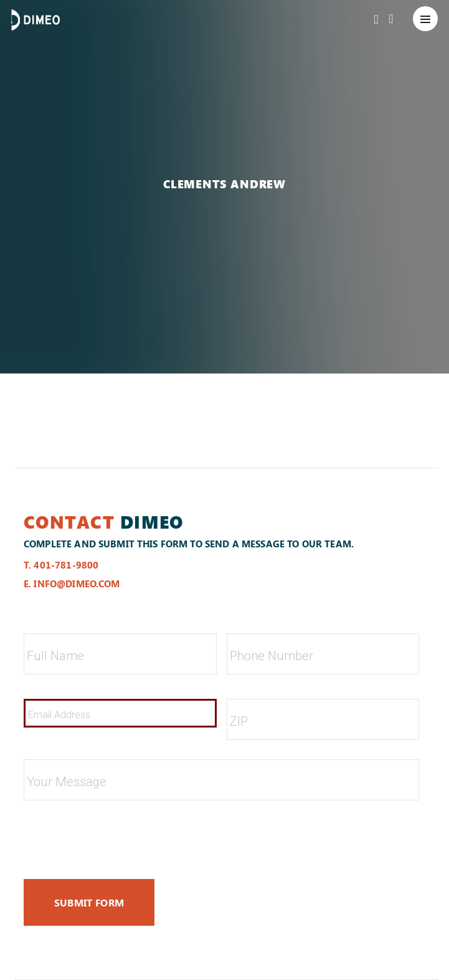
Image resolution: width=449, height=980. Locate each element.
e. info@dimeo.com (72, 584)
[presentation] (118, 835)
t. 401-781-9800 (61, 565)
